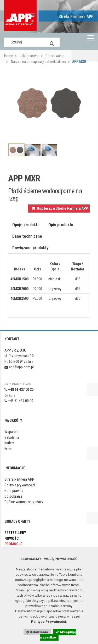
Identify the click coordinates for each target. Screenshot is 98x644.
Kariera (10, 443)
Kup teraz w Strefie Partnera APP (60, 208)
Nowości (12, 538)
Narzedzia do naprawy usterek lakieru (38, 62)
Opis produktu (61, 225)
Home (9, 56)
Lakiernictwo (29, 56)
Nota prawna (14, 491)
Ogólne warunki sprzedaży (24, 502)
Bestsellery (15, 533)
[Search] (52, 42)
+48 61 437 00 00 (19, 401)
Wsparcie (11, 432)
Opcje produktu (26, 225)
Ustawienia (37, 632)
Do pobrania (13, 496)
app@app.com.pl (19, 367)
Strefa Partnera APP (76, 17)
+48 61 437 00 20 (19, 390)
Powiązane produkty (30, 248)
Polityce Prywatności (49, 622)
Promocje (13, 544)
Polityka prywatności (20, 485)
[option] (49, 103)
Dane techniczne (27, 236)
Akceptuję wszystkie (58, 635)
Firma (8, 449)
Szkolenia (12, 437)
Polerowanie (54, 56)
